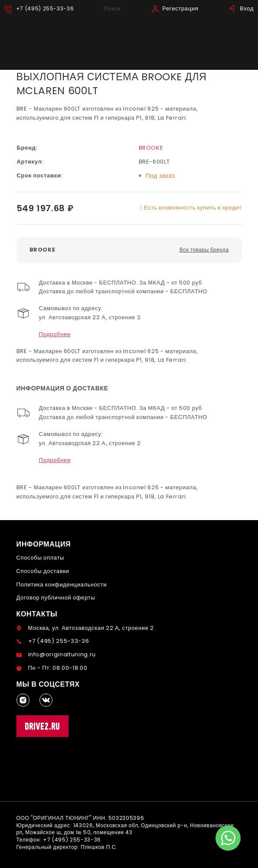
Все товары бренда (204, 250)
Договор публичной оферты (56, 598)
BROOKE (151, 148)
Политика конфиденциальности (62, 585)
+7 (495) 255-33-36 (59, 641)
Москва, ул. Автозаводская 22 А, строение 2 (91, 628)
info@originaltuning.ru (62, 654)
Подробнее (55, 334)
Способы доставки (43, 571)
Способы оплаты (41, 558)
